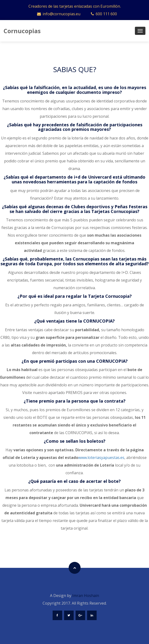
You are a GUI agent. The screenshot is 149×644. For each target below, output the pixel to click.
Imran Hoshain (86, 596)
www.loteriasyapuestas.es (101, 458)
